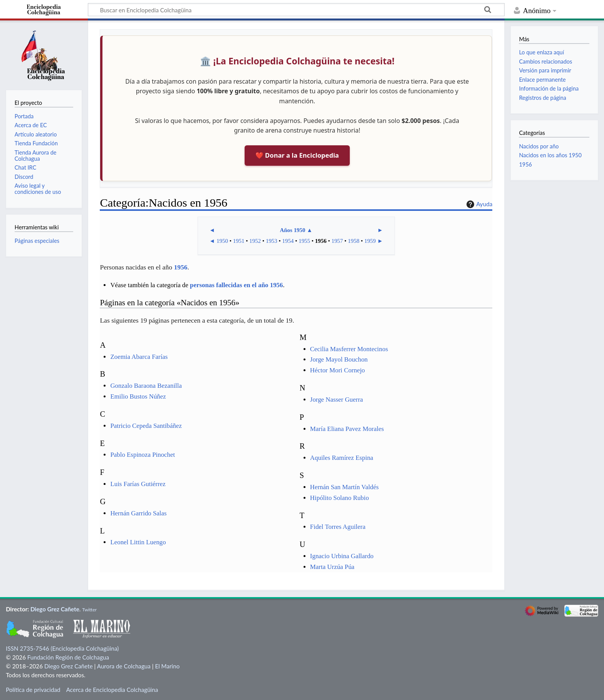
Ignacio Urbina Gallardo (342, 556)
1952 (255, 241)
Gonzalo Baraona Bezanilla (146, 386)
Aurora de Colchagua (124, 666)
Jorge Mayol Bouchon (339, 359)
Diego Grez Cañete (55, 609)
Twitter (89, 610)
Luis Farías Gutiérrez (138, 484)
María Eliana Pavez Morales (347, 429)
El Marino (167, 666)
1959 (370, 241)
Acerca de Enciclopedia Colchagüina (112, 690)
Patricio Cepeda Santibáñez (146, 426)
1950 (222, 241)
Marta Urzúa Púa (332, 567)
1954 (288, 241)
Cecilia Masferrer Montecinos (349, 349)
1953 (272, 241)
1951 (239, 241)
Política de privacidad (33, 690)
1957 (337, 241)
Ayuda (478, 204)
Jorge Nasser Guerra (336, 400)
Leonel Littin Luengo (138, 542)
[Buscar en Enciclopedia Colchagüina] (296, 10)
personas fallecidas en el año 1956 (236, 285)
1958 (354, 241)
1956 (321, 241)
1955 (304, 241)
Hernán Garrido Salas (138, 513)
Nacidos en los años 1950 (550, 155)
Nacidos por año (539, 146)
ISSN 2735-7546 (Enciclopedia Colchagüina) (62, 648)
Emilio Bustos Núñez (138, 396)
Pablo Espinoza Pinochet (143, 455)
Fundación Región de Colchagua (68, 657)
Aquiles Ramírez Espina (342, 458)
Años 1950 (292, 230)
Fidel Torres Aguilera (338, 527)
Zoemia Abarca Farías (139, 357)
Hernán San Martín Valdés (344, 487)
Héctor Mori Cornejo (337, 370)
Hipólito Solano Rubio (340, 498)
